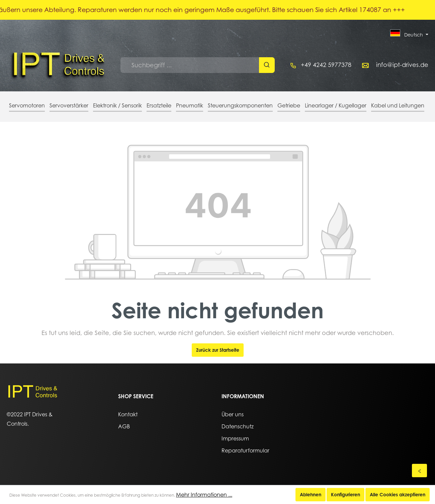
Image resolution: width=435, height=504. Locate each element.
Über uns (233, 414)
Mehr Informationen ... (204, 495)
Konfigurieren (345, 494)
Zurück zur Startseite (218, 350)
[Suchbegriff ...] (190, 65)
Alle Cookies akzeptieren (398, 494)
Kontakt (128, 414)
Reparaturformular (245, 450)
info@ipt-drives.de (402, 65)
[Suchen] (267, 65)
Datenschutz (238, 426)
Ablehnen (311, 494)
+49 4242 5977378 (326, 65)
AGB (124, 426)
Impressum (235, 438)
